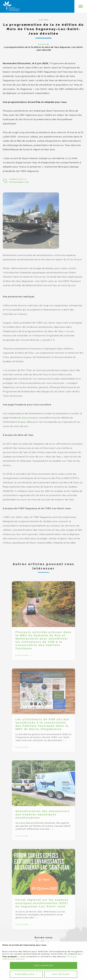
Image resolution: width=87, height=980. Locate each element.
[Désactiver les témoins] (82, 957)
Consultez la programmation (19, 181)
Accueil (42, 44)
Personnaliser (26, 873)
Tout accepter (43, 865)
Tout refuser (61, 873)
